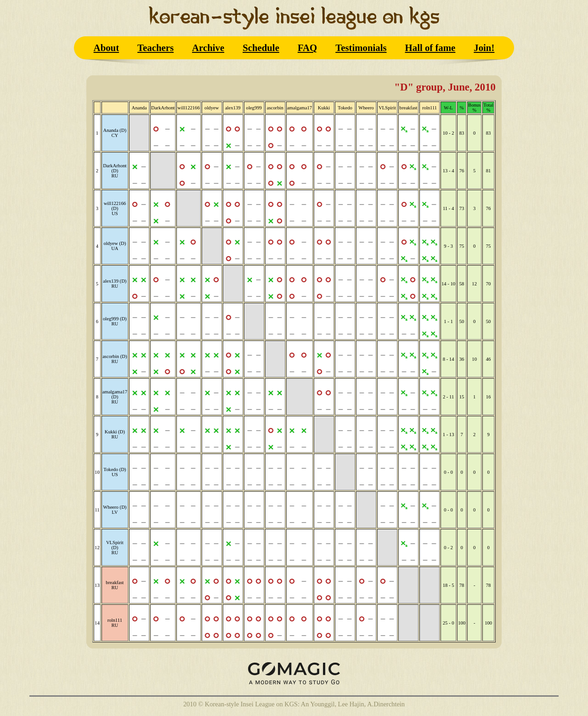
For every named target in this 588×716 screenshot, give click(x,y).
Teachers (155, 48)
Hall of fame (430, 48)
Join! (484, 48)
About (106, 48)
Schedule (261, 48)
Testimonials (361, 48)
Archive (208, 48)
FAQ (307, 48)
